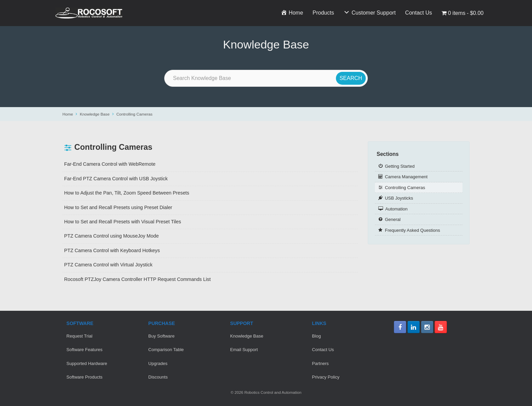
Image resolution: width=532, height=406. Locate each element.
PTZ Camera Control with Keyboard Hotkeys (112, 250)
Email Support (244, 350)
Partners (320, 363)
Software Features (84, 350)
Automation (396, 209)
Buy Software (161, 336)
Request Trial (80, 336)
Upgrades (158, 363)
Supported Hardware (87, 363)
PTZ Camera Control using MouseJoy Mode (111, 236)
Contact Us (419, 13)
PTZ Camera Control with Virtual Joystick (108, 265)
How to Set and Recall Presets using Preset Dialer (118, 207)
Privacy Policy (326, 377)
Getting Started (400, 166)
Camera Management (406, 177)
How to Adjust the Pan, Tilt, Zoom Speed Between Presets (127, 193)
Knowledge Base (95, 114)
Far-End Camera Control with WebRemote (110, 164)
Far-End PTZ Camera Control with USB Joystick (116, 179)
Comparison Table (166, 350)
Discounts (158, 377)
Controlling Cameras (135, 114)
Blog (317, 336)
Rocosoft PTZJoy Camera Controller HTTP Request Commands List (137, 279)
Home (68, 114)
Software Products (84, 377)
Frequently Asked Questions (412, 230)
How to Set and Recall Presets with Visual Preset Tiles (123, 222)
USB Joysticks (399, 198)
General (393, 219)
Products (323, 13)
